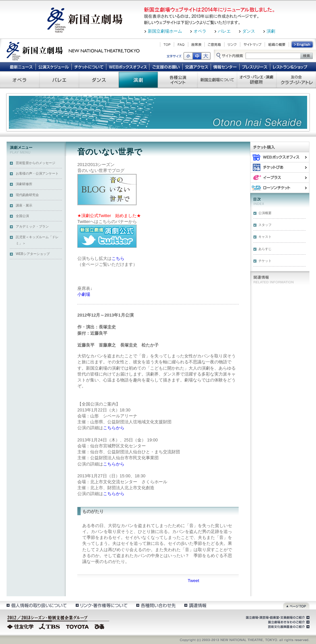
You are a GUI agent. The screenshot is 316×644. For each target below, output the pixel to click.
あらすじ (265, 249)
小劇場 (84, 294)
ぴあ (280, 167)
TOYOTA (78, 626)
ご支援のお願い (166, 67)
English (303, 44)
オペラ (200, 31)
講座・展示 (24, 205)
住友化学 (21, 626)
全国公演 (22, 216)
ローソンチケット (280, 188)
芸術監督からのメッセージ (36, 163)
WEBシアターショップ (33, 254)
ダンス (249, 31)
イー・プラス (280, 177)
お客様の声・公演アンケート (37, 173)
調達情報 (195, 605)
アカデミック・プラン (32, 226)
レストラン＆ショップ (290, 67)
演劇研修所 (24, 184)
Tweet (193, 581)
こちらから (114, 428)
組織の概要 (277, 44)
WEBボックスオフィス (128, 67)
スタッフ (265, 225)
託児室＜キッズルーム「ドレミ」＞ (37, 240)
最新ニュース (21, 67)
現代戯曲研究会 (27, 195)
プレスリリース (255, 67)
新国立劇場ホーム (165, 31)
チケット (265, 261)
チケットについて (89, 67)
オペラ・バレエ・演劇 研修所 (257, 80)
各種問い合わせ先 (156, 605)
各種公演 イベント (178, 80)
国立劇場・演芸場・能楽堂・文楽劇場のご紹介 (277, 618)
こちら (118, 258)
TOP (167, 44)
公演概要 (265, 213)
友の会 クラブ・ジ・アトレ (296, 80)
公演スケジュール (53, 67)
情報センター (225, 67)
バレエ (224, 31)
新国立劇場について (217, 80)
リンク (232, 44)
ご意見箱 (214, 44)
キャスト (265, 237)
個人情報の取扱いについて (36, 605)
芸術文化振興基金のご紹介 (288, 627)
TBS (49, 626)
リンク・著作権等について (101, 605)
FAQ (181, 44)
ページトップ (296, 605)
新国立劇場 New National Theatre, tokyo (73, 50)
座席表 (196, 44)
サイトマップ (252, 44)
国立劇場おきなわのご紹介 (288, 622)
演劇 (271, 31)
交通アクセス (197, 67)
